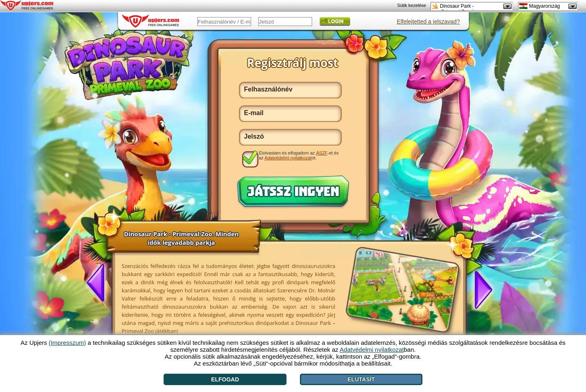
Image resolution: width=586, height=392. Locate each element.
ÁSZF (322, 153)
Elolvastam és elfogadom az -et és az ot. (299, 155)
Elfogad (225, 379)
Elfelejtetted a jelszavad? (428, 22)
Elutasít (361, 379)
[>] (480, 289)
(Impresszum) (68, 343)
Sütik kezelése (412, 5)
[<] (99, 283)
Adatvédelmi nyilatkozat (288, 158)
